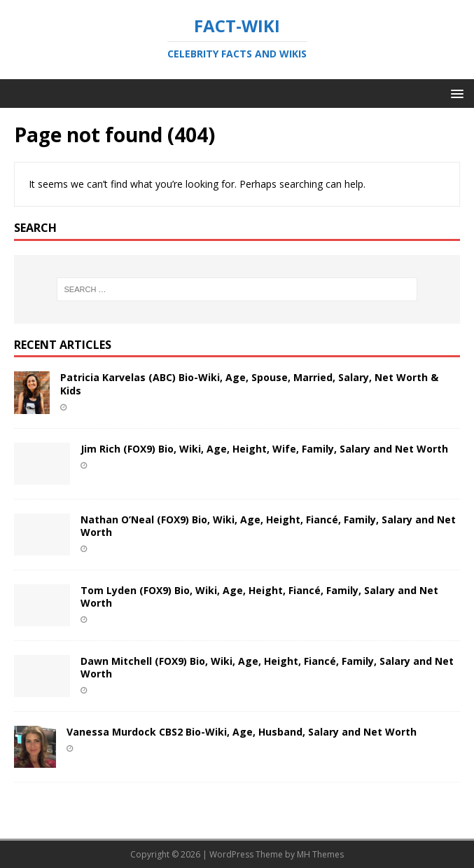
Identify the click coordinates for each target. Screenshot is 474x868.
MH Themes (320, 854)
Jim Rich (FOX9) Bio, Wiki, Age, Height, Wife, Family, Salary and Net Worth (264, 449)
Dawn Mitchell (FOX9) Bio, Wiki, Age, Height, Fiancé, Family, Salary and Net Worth (267, 667)
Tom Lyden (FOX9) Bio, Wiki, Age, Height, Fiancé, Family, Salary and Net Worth (259, 597)
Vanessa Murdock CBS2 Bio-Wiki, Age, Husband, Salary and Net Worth (242, 732)
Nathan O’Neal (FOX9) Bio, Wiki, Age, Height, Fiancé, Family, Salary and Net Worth (268, 526)
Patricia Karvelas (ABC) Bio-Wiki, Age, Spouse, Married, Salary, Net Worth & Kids (249, 384)
